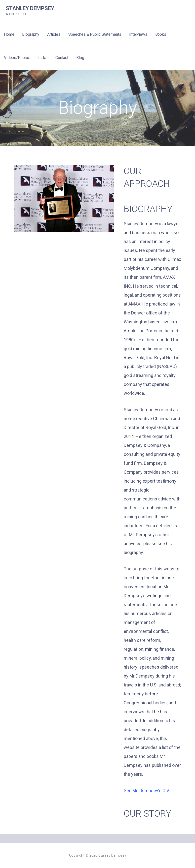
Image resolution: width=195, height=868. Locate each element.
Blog (80, 58)
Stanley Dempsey (30, 8)
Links (43, 58)
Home (9, 34)
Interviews (138, 34)
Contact (62, 58)
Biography (31, 34)
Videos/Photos (17, 58)
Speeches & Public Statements (95, 34)
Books (161, 34)
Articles (54, 34)
